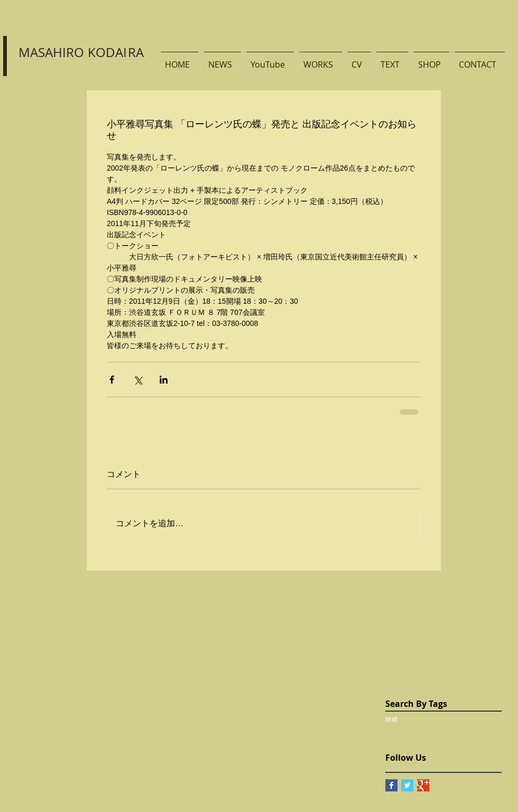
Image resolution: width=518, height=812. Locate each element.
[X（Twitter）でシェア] (138, 380)
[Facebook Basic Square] (391, 785)
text (391, 719)
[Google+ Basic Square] (423, 785)
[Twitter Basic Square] (407, 785)
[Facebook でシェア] (112, 380)
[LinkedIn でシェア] (164, 380)
